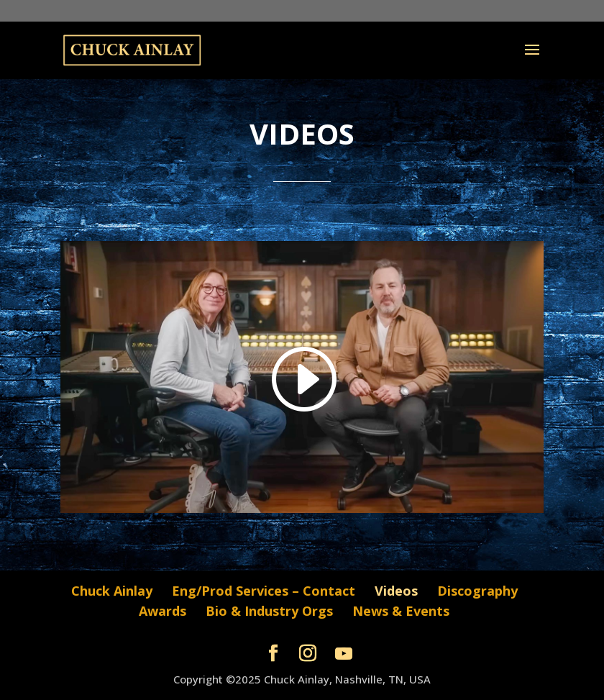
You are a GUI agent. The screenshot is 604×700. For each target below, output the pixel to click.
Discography (477, 591)
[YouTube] (344, 654)
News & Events (401, 611)
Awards (163, 611)
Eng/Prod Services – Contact (264, 591)
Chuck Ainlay (112, 591)
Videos (396, 591)
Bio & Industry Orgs (269, 611)
